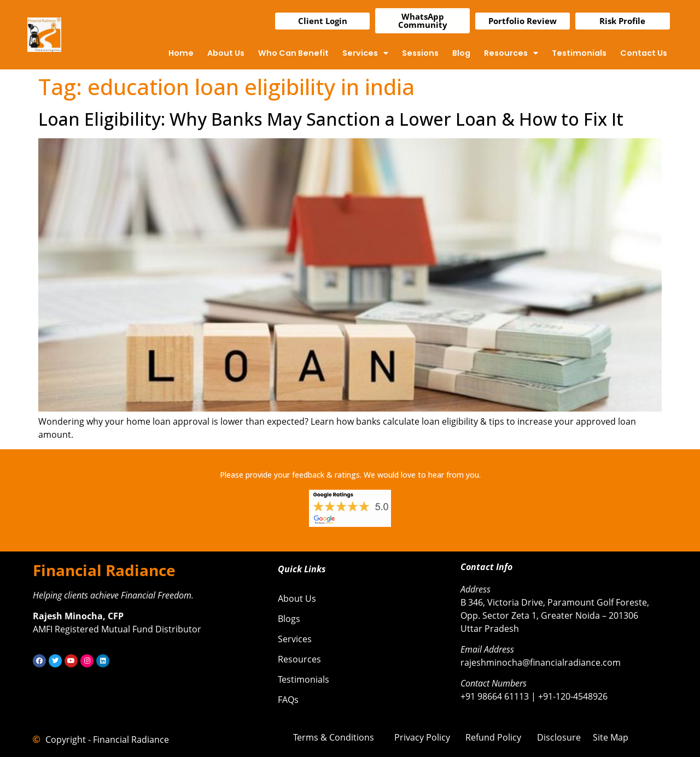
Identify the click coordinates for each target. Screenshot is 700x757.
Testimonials (579, 53)
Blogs (289, 619)
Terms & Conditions (334, 737)
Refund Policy (493, 737)
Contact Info (486, 567)
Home (181, 53)
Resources (511, 53)
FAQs (288, 700)
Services (365, 53)
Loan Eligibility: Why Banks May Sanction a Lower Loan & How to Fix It (331, 119)
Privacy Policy (422, 737)
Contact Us (644, 53)
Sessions (420, 53)
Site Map (611, 737)
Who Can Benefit (293, 53)
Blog (461, 53)
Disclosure (559, 737)
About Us (226, 53)
